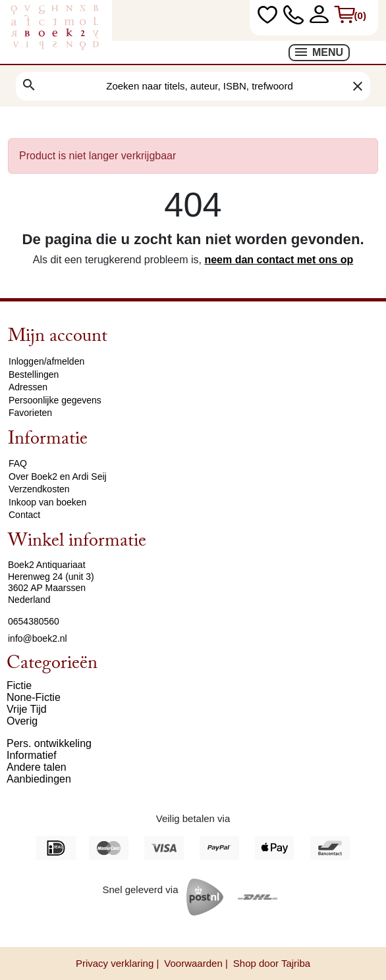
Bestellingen (34, 374)
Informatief (32, 755)
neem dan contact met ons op (279, 260)
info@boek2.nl (38, 638)
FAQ (18, 463)
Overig (22, 721)
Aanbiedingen (39, 779)
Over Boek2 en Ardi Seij (58, 477)
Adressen (28, 387)
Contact (24, 515)
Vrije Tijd (27, 709)
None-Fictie (34, 697)
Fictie (19, 685)
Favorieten (30, 413)
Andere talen (37, 767)
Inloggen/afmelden (46, 361)
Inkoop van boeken (47, 502)
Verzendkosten (39, 489)
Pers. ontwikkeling (49, 743)
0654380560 (34, 621)
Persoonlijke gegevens (55, 400)
